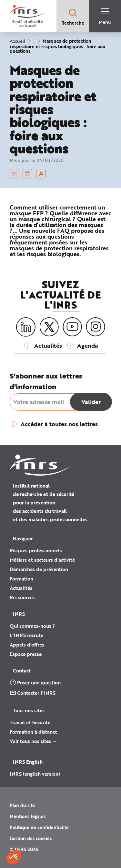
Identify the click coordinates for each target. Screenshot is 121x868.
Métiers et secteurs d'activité (42, 560)
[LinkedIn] (26, 327)
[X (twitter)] (49, 327)
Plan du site (22, 805)
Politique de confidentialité (39, 827)
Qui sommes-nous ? (32, 626)
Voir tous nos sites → (33, 741)
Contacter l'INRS (33, 693)
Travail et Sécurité (30, 722)
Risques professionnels (36, 550)
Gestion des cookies (31, 838)
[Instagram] (96, 327)
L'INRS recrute (26, 635)
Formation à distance (34, 732)
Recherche (73, 17)
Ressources (22, 597)
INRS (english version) (35, 774)
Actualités (21, 588)
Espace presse (26, 654)
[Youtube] (72, 327)
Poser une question (35, 682)
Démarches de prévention (39, 569)
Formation (21, 579)
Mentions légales (28, 816)
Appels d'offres (27, 645)
